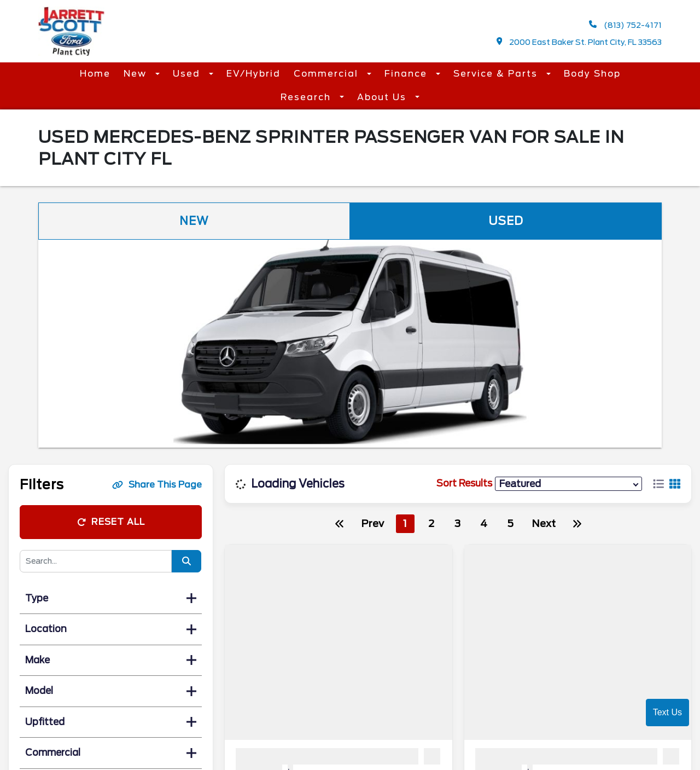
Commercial (328, 74)
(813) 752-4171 (625, 25)
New (137, 74)
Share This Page (157, 485)
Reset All (111, 522)
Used (188, 74)
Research (307, 97)
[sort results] (568, 484)
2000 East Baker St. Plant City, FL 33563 (579, 42)
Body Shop (592, 74)
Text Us (667, 712)
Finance (407, 74)
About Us (383, 97)
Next (544, 523)
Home (95, 74)
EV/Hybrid (253, 74)
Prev (372, 523)
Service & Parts (497, 74)
